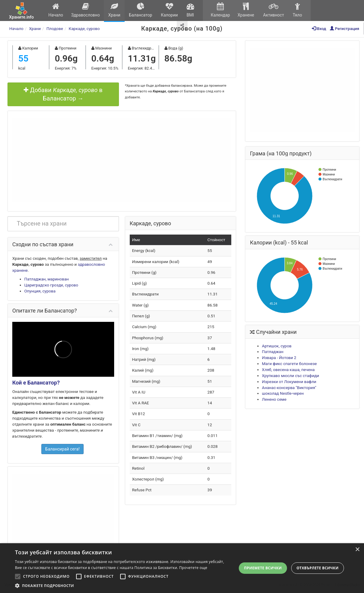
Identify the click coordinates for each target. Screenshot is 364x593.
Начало (56, 10)
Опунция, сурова (40, 291)
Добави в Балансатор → (63, 94)
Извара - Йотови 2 (279, 358)
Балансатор (141, 10)
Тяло (297, 10)
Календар (220, 10)
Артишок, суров (277, 346)
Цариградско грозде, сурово (51, 285)
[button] (123, 586)
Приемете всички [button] (263, 568)
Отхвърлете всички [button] (318, 568)
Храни (114, 10)
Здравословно (86, 10)
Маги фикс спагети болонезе (289, 364)
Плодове (55, 28)
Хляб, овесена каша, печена (288, 370)
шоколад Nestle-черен (283, 393)
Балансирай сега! (62, 449)
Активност (274, 10)
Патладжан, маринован (47, 279)
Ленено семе (274, 399)
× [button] (357, 550)
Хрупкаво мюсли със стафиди (290, 376)
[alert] (182, 568)
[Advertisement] (122, 160)
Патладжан (273, 352)
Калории (169, 10)
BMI (190, 10)
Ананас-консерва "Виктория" (289, 388)
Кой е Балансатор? (36, 383)
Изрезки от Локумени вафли (289, 382)
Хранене (246, 10)
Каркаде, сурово (84, 28)
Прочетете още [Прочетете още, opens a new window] (193, 568)
